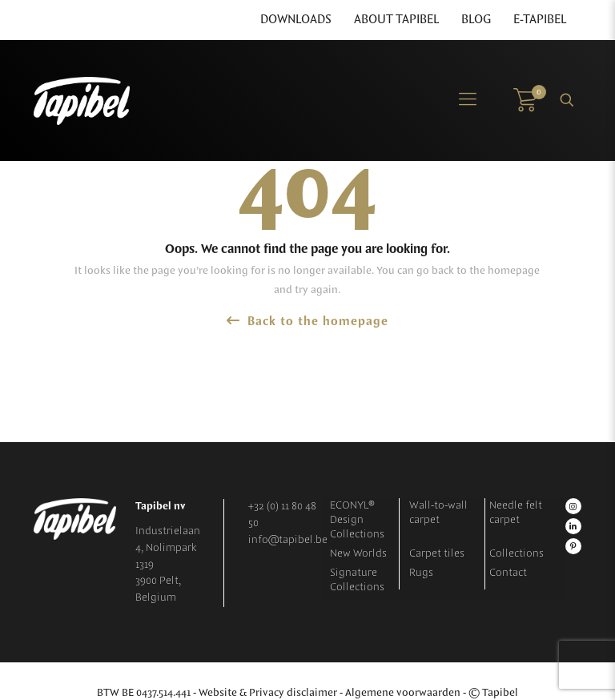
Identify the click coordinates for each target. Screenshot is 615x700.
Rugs (421, 573)
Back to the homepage (307, 322)
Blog (476, 20)
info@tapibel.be (288, 540)
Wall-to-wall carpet (438, 513)
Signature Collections (357, 580)
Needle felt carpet (516, 513)
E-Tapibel (540, 20)
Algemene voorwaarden (403, 693)
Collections (517, 553)
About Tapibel (396, 20)
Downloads (296, 20)
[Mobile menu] (468, 100)
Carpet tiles (437, 553)
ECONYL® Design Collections (357, 520)
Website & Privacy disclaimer (268, 693)
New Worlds (358, 553)
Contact (508, 573)
